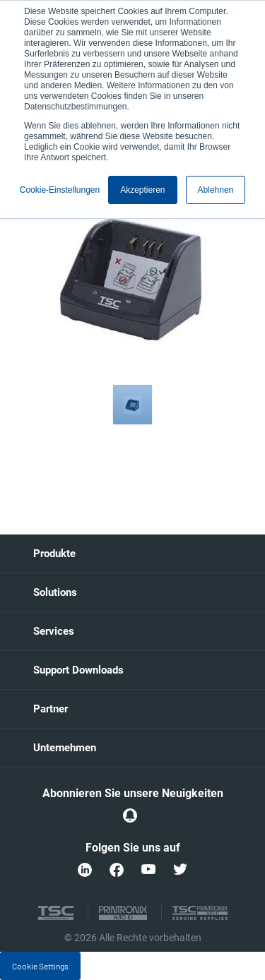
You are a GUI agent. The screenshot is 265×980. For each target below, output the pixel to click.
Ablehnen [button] (216, 190)
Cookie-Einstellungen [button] (60, 190)
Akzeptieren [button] (142, 190)
